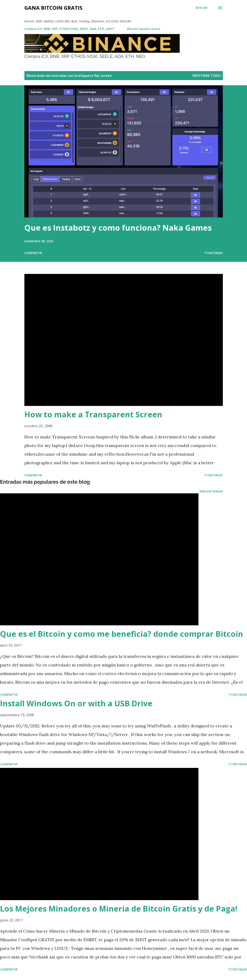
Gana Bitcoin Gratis (53, 8)
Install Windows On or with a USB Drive (76, 703)
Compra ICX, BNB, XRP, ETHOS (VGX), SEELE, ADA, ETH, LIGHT (69, 29)
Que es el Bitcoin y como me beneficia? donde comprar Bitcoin (122, 634)
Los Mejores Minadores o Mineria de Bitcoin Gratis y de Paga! (119, 909)
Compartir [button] (33, 253)
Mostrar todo (207, 76)
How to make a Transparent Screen (93, 414)
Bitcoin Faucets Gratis (144, 29)
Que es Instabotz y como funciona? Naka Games (118, 228)
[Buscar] (201, 8)
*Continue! (214, 253)
